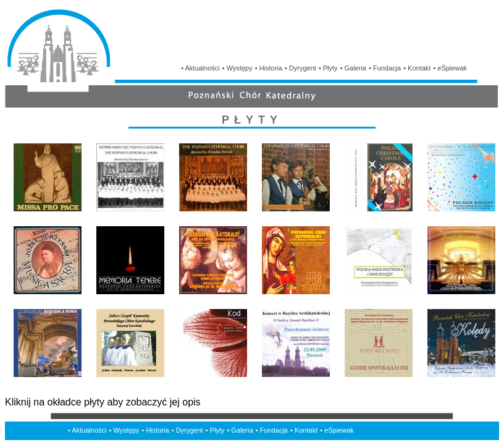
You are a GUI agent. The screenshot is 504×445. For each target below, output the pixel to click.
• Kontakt (417, 68)
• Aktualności (200, 68)
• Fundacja (385, 68)
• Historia (269, 68)
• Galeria (353, 68)
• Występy (237, 68)
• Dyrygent (300, 68)
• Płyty (328, 68)
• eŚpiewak (450, 68)
